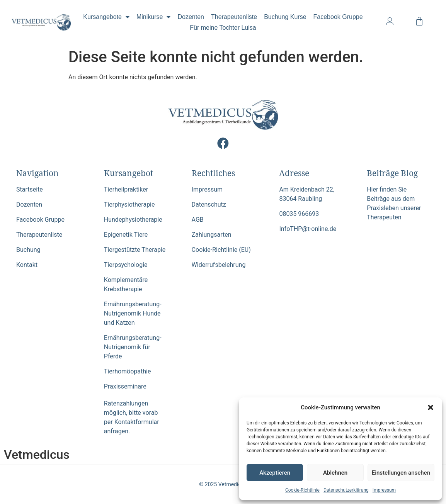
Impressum (384, 490)
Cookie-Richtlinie (302, 490)
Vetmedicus (37, 455)
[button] (431, 407)
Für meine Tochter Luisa (223, 28)
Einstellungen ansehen (401, 473)
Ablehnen (335, 473)
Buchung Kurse (285, 17)
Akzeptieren (275, 473)
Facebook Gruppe (338, 17)
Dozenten (191, 17)
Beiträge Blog (392, 173)
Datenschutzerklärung (346, 490)
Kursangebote (106, 17)
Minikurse (153, 17)
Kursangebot (129, 173)
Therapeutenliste (234, 17)
